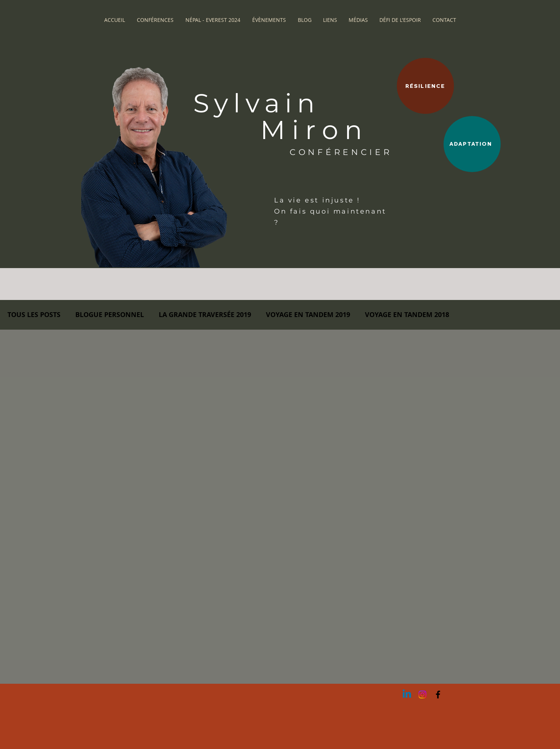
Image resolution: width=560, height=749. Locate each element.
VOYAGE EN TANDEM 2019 (308, 315)
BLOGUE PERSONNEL (110, 315)
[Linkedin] (407, 694)
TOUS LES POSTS (34, 315)
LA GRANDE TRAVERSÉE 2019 (205, 315)
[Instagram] (422, 694)
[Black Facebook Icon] (438, 694)
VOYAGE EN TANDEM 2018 (407, 315)
